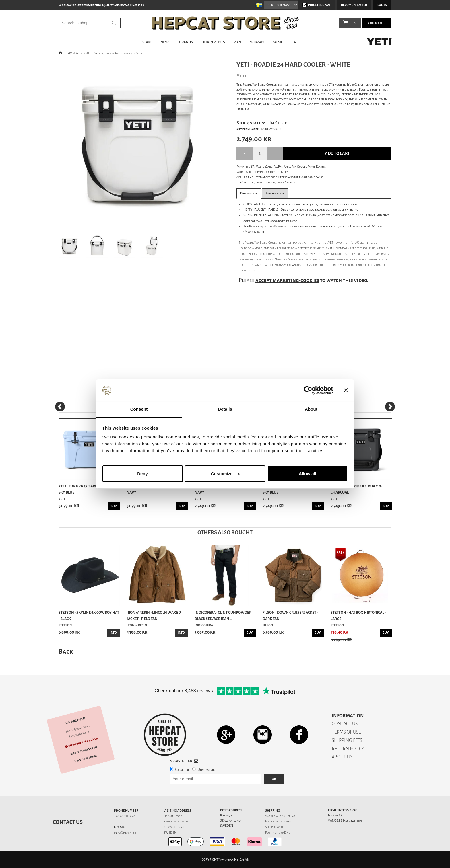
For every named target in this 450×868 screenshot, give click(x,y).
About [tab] (311, 409)
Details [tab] (225, 409)
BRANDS (186, 42)
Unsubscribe (207, 770)
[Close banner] (346, 390)
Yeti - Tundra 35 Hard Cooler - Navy (154, 489)
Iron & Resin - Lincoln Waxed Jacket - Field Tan (154, 616)
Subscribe (182, 770)
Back (66, 651)
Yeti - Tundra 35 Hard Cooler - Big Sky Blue (89, 489)
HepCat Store (173, 816)
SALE (295, 42)
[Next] (390, 407)
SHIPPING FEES (347, 740)
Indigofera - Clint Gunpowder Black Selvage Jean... (223, 616)
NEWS (165, 42)
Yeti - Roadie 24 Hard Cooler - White (118, 53)
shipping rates (281, 821)
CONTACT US (345, 724)
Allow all (308, 474)
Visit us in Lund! (86, 758)
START (147, 42)
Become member (354, 5)
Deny (142, 474)
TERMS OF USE (346, 732)
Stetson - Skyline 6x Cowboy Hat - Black (89, 616)
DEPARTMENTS (213, 42)
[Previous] (60, 407)
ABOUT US (342, 757)
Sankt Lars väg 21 (176, 821)
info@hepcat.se (125, 833)
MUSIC (278, 42)
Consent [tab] (139, 409)
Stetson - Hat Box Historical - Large (358, 616)
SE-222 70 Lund (174, 827)
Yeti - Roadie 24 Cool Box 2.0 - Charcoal (357, 489)
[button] (345, 23)
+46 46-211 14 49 (125, 816)
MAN (237, 42)
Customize (225, 474)
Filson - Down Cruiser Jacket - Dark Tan (290, 616)
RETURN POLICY (348, 749)
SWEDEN (170, 833)
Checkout (375, 23)
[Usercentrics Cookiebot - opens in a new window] (308, 390)
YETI (86, 53)
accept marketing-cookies (287, 280)
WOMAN (257, 42)
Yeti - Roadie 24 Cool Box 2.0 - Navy (221, 489)
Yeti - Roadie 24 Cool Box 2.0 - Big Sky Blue (292, 489)
